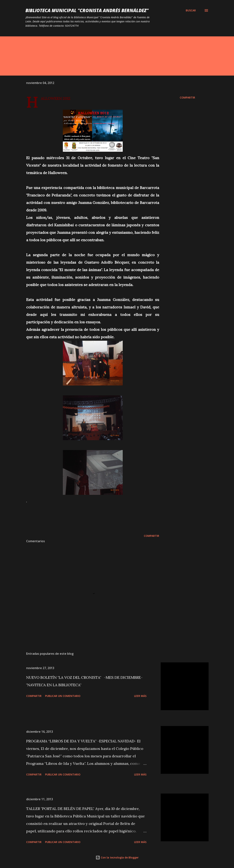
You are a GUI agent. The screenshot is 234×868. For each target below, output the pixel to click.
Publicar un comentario (63, 696)
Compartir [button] (187, 97)
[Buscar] (191, 10)
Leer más (140, 696)
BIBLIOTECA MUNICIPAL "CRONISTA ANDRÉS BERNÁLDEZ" (87, 10)
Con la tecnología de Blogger (117, 857)
